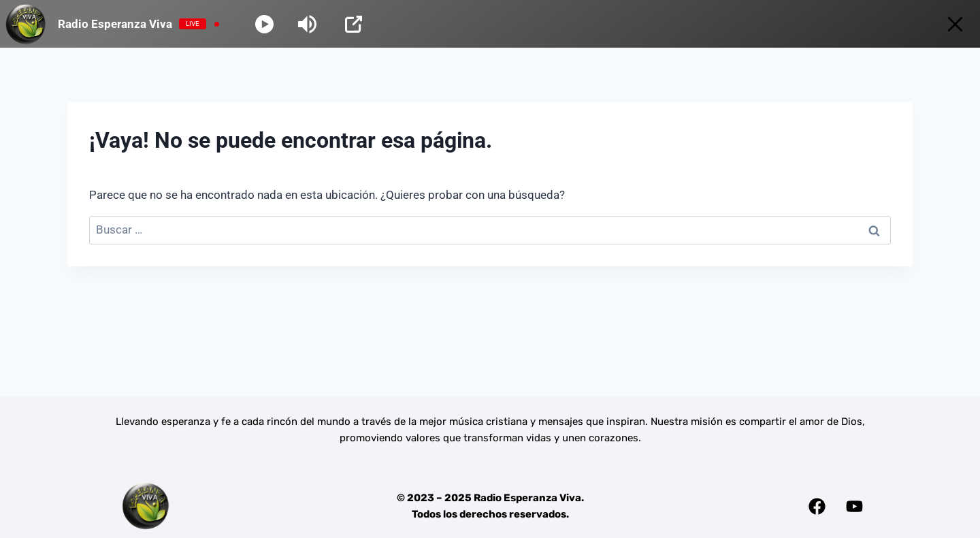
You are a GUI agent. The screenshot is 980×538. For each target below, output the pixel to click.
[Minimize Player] (955, 24)
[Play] (264, 24)
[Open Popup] (354, 24)
